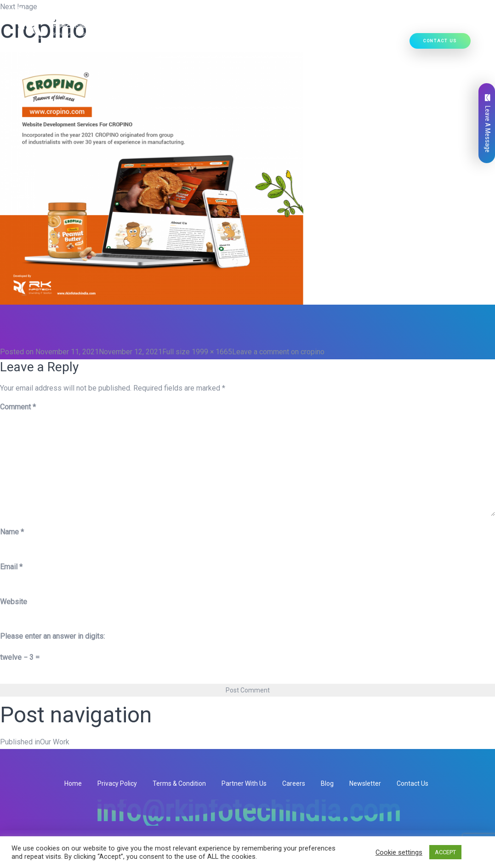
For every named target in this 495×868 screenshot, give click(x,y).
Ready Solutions (277, 44)
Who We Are (111, 44)
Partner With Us (244, 783)
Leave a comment (279, 352)
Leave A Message (488, 123)
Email (11, 567)
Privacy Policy (117, 783)
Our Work (328, 44)
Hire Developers (378, 44)
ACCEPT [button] (445, 852)
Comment (18, 407)
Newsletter (365, 783)
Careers (294, 783)
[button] (179, 44)
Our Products (216, 44)
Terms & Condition (179, 783)
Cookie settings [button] (399, 852)
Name (12, 532)
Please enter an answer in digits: (52, 636)
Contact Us (440, 41)
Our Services (160, 44)
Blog (327, 783)
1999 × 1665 (212, 352)
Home (75, 44)
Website (14, 602)
